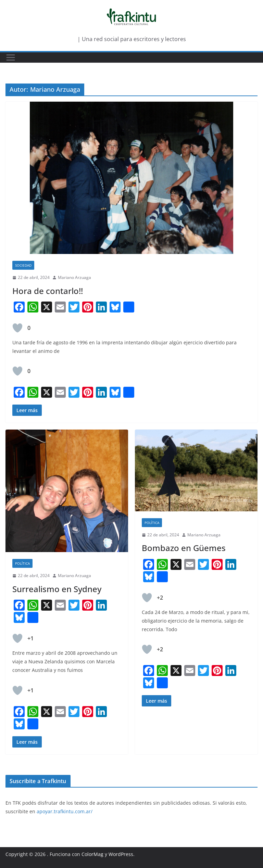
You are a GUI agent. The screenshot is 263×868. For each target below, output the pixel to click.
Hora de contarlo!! (48, 291)
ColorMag (92, 854)
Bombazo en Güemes (184, 548)
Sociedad (23, 265)
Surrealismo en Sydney (57, 589)
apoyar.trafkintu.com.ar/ (65, 811)
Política (22, 563)
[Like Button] (17, 328)
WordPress (121, 854)
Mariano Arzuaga (74, 277)
